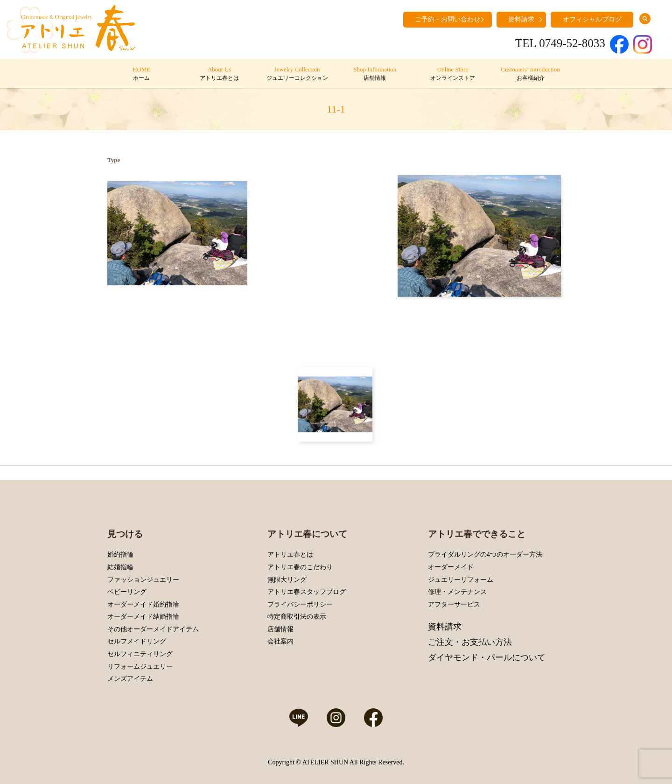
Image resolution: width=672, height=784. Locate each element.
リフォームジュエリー (140, 667)
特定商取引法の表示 (297, 617)
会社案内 (280, 641)
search (645, 19)
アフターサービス (454, 604)
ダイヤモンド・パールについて (487, 657)
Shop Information (375, 74)
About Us (219, 74)
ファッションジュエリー (143, 580)
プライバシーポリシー (300, 604)
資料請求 (521, 19)
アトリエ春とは (290, 554)
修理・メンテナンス (457, 592)
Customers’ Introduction (530, 74)
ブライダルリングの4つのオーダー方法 (485, 554)
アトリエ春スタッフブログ (307, 592)
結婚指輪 (120, 567)
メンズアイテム (130, 679)
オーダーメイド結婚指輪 (143, 617)
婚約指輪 (120, 554)
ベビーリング (127, 592)
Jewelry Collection (297, 74)
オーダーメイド (451, 567)
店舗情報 (280, 629)
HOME (142, 74)
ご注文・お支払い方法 (470, 642)
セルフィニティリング (140, 654)
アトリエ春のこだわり (300, 567)
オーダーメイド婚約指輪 (143, 604)
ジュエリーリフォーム (461, 580)
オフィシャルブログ (592, 19)
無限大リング (287, 580)
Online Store (452, 74)
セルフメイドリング (137, 641)
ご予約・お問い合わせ (448, 19)
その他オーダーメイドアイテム (153, 629)
